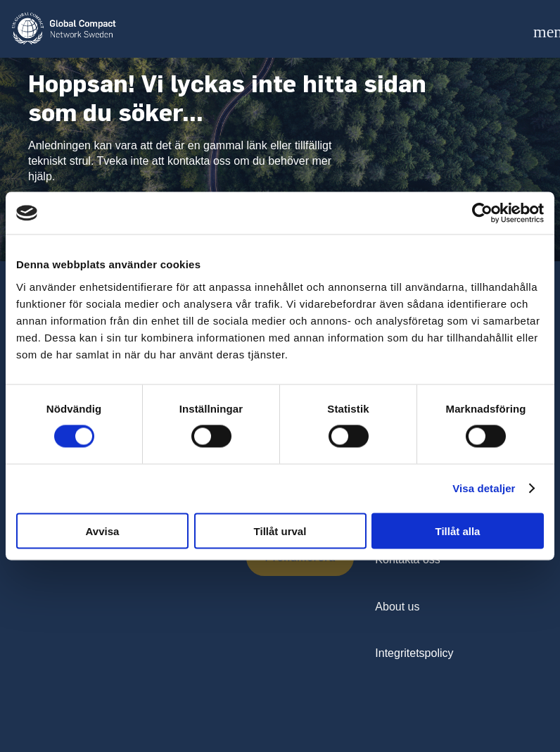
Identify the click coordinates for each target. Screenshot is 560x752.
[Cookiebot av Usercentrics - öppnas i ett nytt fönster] (482, 213)
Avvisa (103, 531)
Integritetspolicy (414, 653)
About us (397, 607)
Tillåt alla (458, 531)
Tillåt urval (280, 531)
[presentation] (135, 567)
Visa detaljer (484, 488)
